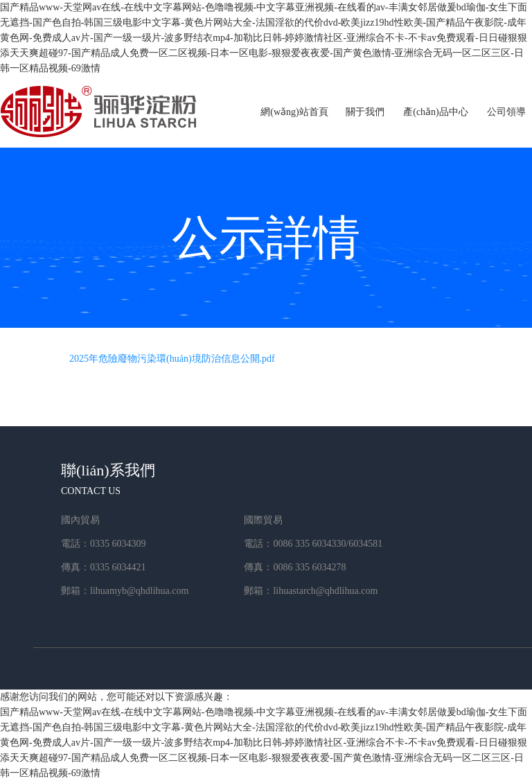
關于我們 (365, 112)
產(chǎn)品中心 (436, 112)
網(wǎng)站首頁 (294, 112)
